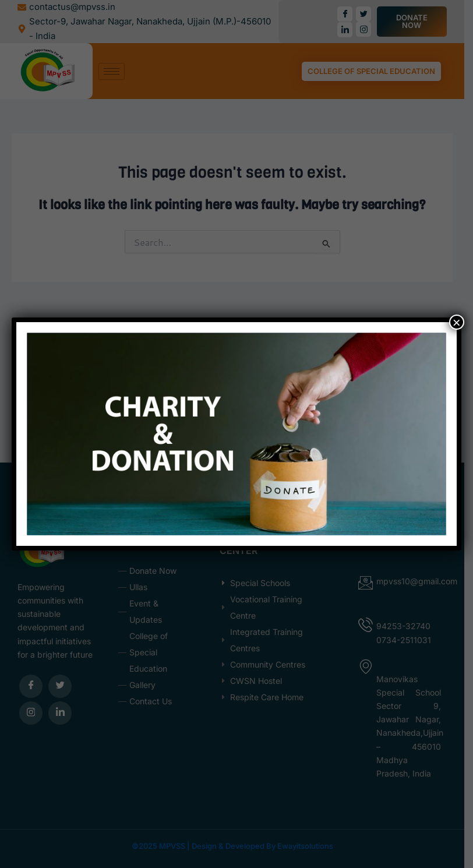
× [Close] (457, 322)
